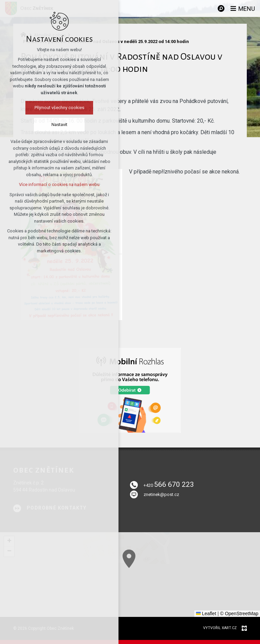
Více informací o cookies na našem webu (57, 184)
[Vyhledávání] (221, 8)
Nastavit (57, 124)
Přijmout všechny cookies (57, 108)
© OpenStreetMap (239, 614)
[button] (181, 590)
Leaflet (206, 614)
